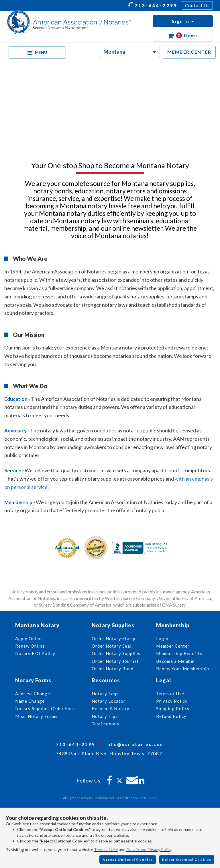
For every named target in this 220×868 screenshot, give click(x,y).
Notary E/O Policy (35, 653)
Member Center (173, 646)
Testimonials (105, 724)
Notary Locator (109, 701)
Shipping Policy (173, 708)
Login (162, 638)
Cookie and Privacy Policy (149, 849)
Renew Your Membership (183, 669)
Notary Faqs (105, 694)
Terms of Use (106, 849)
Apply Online (29, 638)
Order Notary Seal (112, 646)
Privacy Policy (172, 701)
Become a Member (176, 661)
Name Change (30, 701)
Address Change (33, 694)
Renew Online (30, 646)
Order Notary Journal (115, 661)
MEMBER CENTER (189, 52)
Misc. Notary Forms (36, 716)
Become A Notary (111, 708)
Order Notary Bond (113, 669)
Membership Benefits (179, 653)
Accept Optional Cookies (128, 860)
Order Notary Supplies (116, 653)
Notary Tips (105, 716)
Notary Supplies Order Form (46, 708)
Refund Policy (171, 716)
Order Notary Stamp (114, 638)
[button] (183, 21)
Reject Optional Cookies (187, 860)
